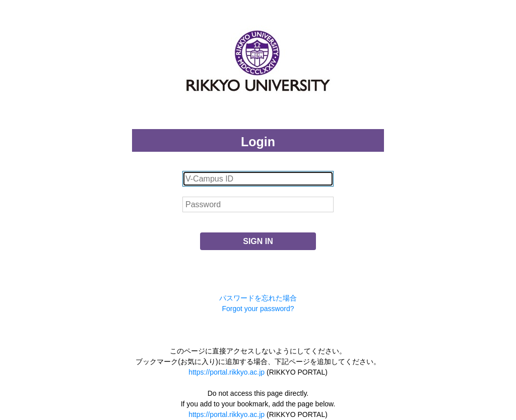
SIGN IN (258, 241)
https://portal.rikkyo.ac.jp (227, 372)
